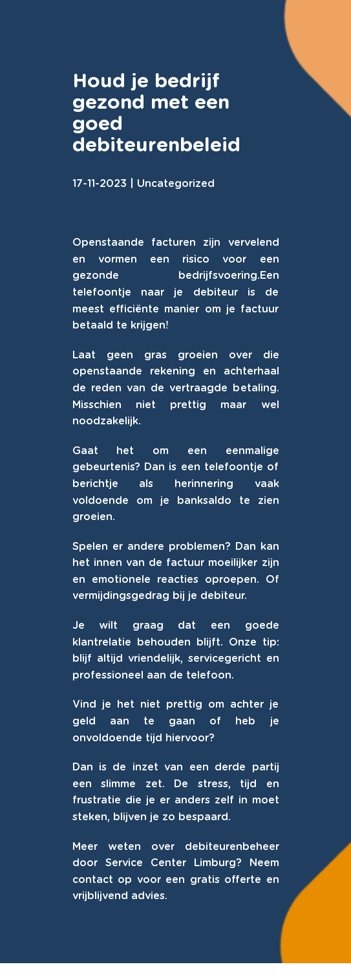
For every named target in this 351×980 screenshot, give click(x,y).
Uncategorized (176, 184)
